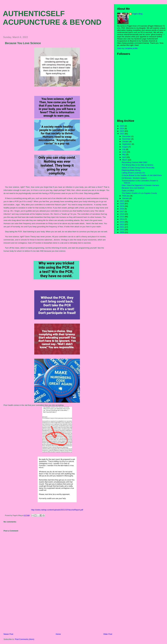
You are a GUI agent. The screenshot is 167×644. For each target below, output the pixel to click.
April (124, 157)
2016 (122, 214)
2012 (122, 224)
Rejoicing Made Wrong (131, 170)
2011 (122, 227)
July (124, 149)
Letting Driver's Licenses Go (133, 173)
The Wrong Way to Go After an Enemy (138, 165)
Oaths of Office (128, 191)
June (124, 152)
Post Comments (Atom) (25, 639)
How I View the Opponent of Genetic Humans (140, 185)
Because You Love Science (23, 43)
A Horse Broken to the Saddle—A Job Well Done (142, 175)
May (124, 155)
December (127, 136)
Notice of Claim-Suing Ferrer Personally (138, 168)
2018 (122, 209)
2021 (122, 201)
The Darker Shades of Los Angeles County (139, 193)
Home (58, 634)
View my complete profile (127, 48)
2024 (122, 129)
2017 (122, 211)
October (126, 142)
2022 (122, 134)
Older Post (108, 634)
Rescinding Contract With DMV (135, 162)
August (125, 147)
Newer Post (8, 634)
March (125, 160)
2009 (122, 232)
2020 (122, 204)
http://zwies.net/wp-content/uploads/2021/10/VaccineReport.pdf (57, 510)
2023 (122, 131)
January (126, 198)
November (127, 139)
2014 (122, 219)
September (127, 144)
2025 (122, 126)
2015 (122, 217)
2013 (122, 222)
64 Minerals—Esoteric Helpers (134, 178)
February (126, 196)
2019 (122, 206)
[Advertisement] (22, 613)
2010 (122, 230)
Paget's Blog (137, 14)
